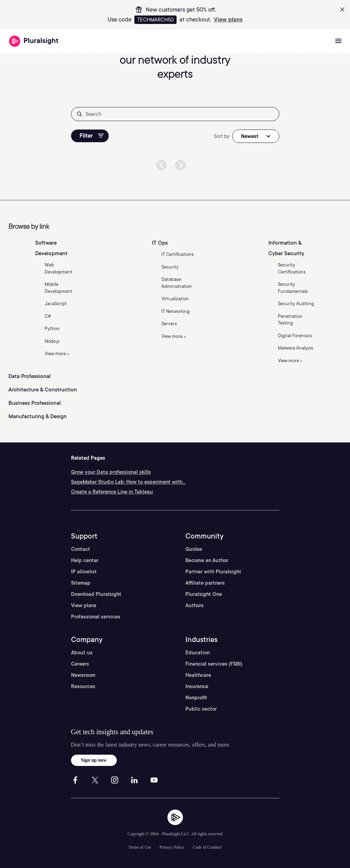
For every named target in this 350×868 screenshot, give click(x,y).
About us (82, 653)
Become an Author (207, 560)
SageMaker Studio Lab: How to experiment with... (128, 482)
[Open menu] (338, 41)
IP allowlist (84, 572)
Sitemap (81, 583)
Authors (195, 605)
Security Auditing (296, 304)
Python (52, 329)
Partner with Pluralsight (213, 572)
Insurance (197, 686)
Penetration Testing (290, 320)
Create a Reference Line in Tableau (112, 492)
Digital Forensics (295, 336)
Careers (80, 664)
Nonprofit (196, 698)
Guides (194, 549)
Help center (85, 560)
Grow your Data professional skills (111, 472)
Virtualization (175, 299)
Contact (81, 549)
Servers (169, 324)
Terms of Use (140, 847)
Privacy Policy (172, 847)
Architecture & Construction (43, 390)
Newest (250, 136)
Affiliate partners (205, 583)
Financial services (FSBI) (214, 664)
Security (170, 267)
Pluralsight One (204, 594)
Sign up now (94, 760)
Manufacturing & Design (38, 416)
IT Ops (160, 243)
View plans (228, 20)
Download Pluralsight (96, 594)
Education (198, 653)
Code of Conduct (207, 847)
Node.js (52, 341)
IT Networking (176, 311)
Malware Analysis (295, 348)
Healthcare (198, 675)
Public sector (201, 709)
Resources (83, 686)
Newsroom (83, 675)
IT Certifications (178, 254)
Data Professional (30, 376)
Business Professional (35, 403)
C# (48, 316)
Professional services (96, 617)
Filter (92, 136)
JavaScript (56, 304)
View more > (57, 354)
